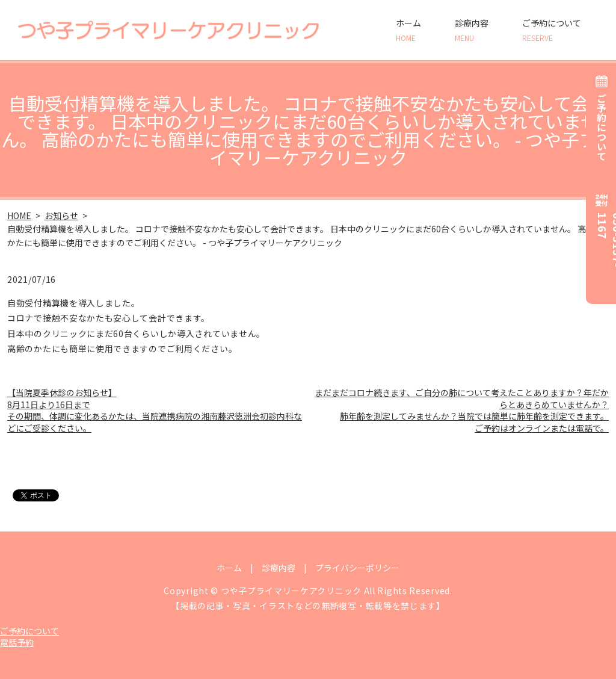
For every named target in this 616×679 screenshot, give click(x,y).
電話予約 (17, 642)
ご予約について (552, 30)
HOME (19, 215)
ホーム (408, 30)
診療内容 (472, 30)
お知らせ (61, 215)
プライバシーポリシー (357, 568)
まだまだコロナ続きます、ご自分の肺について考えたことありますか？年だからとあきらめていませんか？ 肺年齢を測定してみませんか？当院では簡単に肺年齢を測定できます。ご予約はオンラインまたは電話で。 (462, 410)
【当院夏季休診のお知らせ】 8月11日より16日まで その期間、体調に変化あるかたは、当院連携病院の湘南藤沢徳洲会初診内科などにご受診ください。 (155, 410)
